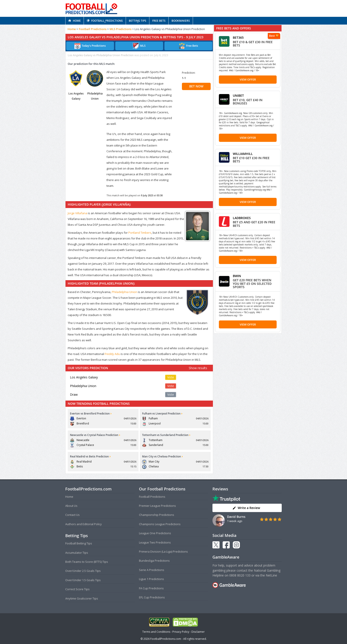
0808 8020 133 (240, 575)
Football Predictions (93, 29)
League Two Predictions (155, 542)
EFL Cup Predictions (152, 597)
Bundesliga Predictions (154, 561)
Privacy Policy (181, 632)
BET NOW (196, 86)
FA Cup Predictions (151, 588)
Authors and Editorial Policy (84, 524)
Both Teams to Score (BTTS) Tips (87, 562)
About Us (71, 506)
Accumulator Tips (77, 553)
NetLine (271, 575)
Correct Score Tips (77, 589)
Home (72, 29)
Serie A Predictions (152, 570)
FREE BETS (159, 21)
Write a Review (246, 508)
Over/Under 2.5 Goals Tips (83, 571)
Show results (198, 368)
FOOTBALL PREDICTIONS (105, 21)
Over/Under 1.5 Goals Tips (83, 580)
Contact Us (72, 515)
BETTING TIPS (138, 21)
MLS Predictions (120, 29)
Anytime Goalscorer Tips (82, 598)
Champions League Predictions (160, 524)
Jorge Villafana (77, 213)
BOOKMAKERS (181, 21)
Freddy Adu (112, 354)
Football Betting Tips (79, 543)
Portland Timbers (140, 233)
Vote (171, 377)
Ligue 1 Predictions (151, 579)
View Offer (248, 79)
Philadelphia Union (124, 292)
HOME (75, 21)
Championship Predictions (157, 515)
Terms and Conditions (156, 632)
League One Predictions (155, 533)
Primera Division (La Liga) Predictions (163, 551)
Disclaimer (198, 632)
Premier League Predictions (157, 506)
